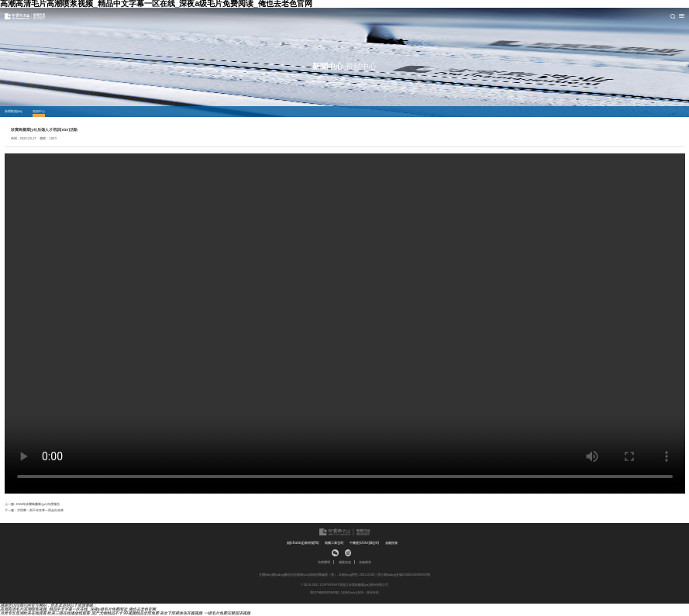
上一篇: (32, 504)
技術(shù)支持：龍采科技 (361, 592)
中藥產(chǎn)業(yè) (364, 543)
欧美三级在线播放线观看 (69, 613)
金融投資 (391, 543)
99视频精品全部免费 (141, 613)
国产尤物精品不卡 (107, 613)
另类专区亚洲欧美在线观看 (23, 613)
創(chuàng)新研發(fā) (303, 543)
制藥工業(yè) (334, 543)
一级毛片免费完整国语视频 (227, 613)
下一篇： (34, 511)
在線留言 (365, 563)
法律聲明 (324, 563)
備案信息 (345, 563)
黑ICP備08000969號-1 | (327, 592)
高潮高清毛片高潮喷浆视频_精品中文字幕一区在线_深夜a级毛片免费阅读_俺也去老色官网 (78, 609)
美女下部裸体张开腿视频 (181, 613)
